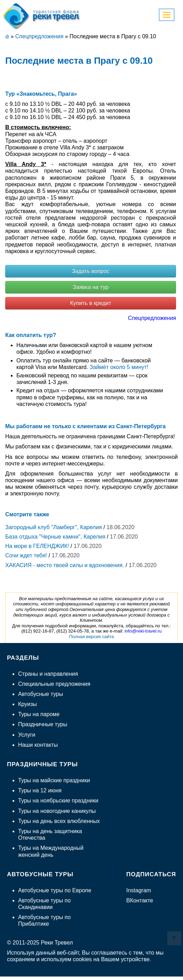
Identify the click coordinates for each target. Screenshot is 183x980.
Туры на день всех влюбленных (59, 821)
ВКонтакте (140, 900)
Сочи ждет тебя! (26, 555)
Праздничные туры (43, 724)
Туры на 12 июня (40, 790)
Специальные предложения (54, 684)
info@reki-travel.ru (143, 631)
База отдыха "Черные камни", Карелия (55, 537)
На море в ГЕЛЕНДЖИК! (37, 546)
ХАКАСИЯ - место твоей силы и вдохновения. (65, 565)
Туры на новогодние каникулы (57, 811)
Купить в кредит (91, 303)
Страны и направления (48, 674)
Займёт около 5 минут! (119, 367)
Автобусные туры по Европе (55, 890)
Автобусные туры (41, 694)
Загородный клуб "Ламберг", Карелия (54, 527)
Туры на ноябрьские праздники (58, 801)
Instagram (139, 890)
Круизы (28, 704)
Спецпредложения (152, 318)
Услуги (27, 735)
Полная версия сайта (91, 637)
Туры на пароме (39, 714)
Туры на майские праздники (54, 780)
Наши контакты (38, 745)
